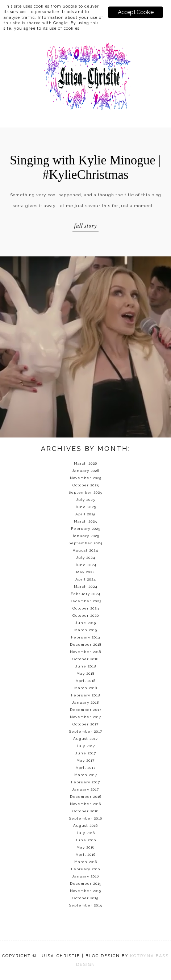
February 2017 (85, 782)
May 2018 (85, 673)
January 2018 (85, 702)
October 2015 (85, 898)
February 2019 (85, 637)
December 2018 (86, 644)
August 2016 (85, 826)
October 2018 (85, 659)
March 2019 (86, 630)
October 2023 (86, 608)
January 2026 (86, 471)
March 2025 (85, 521)
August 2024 (85, 550)
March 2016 (86, 862)
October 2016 (85, 811)
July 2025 (85, 500)
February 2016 (85, 869)
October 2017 (85, 724)
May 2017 (85, 760)
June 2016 (86, 840)
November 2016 (85, 804)
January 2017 (85, 789)
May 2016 (85, 847)
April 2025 (85, 514)
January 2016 (85, 876)
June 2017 (86, 753)
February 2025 (86, 529)
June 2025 (85, 507)
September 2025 (85, 492)
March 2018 (86, 688)
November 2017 (85, 717)
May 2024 (85, 572)
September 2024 (86, 543)
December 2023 (85, 601)
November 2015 (85, 891)
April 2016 (86, 855)
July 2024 (86, 558)
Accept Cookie (136, 12)
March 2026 (85, 463)
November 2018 (85, 652)
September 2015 (86, 905)
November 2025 (86, 478)
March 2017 (86, 775)
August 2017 (85, 739)
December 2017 (86, 710)
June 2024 (86, 565)
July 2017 (86, 746)
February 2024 (85, 594)
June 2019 (86, 623)
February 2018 (85, 695)
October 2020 (86, 615)
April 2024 (86, 579)
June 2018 (86, 666)
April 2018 (86, 681)
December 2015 (86, 883)
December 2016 (86, 797)
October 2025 (86, 485)
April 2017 (86, 768)
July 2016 (86, 833)
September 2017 (86, 731)
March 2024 (86, 587)
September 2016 (86, 818)
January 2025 (86, 536)
